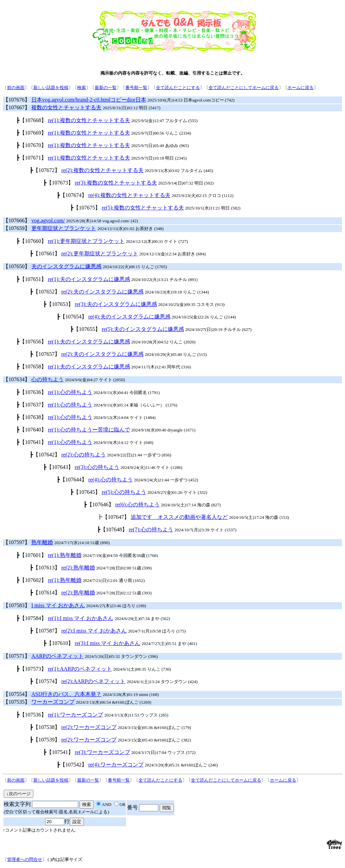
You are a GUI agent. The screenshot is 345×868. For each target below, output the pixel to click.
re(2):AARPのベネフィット (93, 681)
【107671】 (33, 158)
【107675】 (87, 208)
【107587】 (46, 631)
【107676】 (17, 100)
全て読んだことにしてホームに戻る (244, 88)
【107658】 (33, 367)
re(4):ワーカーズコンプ (116, 765)
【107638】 (33, 417)
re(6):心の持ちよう (137, 505)
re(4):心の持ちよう (111, 480)
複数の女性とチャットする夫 (66, 107)
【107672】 (46, 170)
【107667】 (17, 107)
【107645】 (87, 492)
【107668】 (33, 120)
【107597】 (17, 542)
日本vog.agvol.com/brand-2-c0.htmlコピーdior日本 (89, 100)
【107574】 (46, 681)
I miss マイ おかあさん (58, 605)
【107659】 (17, 228)
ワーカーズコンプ (53, 702)
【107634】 (17, 379)
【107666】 (17, 220)
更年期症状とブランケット (64, 228)
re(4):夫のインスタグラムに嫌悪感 (129, 317)
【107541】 (60, 752)
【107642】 (46, 455)
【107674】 (73, 195)
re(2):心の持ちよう (84, 455)
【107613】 (46, 568)
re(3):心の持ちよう (97, 467)
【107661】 (46, 254)
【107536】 (33, 715)
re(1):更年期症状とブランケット (86, 241)
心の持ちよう (48, 379)
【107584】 (33, 618)
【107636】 (33, 392)
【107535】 (17, 702)
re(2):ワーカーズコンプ (89, 727)
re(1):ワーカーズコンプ (75, 715)
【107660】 (33, 241)
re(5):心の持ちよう (124, 492)
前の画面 (16, 88)
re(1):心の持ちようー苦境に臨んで (89, 430)
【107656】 (33, 342)
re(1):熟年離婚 (65, 555)
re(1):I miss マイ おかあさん (81, 618)
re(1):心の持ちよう (70, 392)
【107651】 (33, 279)
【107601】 (33, 555)
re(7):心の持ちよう (151, 529)
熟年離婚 (42, 542)
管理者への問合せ (25, 859)
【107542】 (73, 765)
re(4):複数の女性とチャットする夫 (129, 195)
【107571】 (17, 656)
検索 (82, 88)
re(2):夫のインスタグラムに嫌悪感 (102, 292)
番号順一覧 (136, 88)
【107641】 (33, 442)
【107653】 (60, 304)
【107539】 (46, 740)
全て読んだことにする (178, 88)
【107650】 (17, 266)
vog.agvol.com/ (48, 220)
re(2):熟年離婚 (78, 568)
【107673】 (60, 183)
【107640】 (33, 430)
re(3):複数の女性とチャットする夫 (116, 183)
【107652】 (46, 292)
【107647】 (116, 517)
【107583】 (17, 605)
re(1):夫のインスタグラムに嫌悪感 (89, 279)
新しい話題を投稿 (51, 88)
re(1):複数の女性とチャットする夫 (89, 120)
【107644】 (73, 480)
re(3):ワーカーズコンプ (102, 752)
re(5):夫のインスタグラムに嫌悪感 (143, 329)
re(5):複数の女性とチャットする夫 (143, 208)
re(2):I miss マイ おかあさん (94, 631)
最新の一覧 (106, 88)
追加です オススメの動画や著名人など (179, 517)
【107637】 (33, 405)
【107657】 (46, 354)
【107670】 (33, 145)
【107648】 (114, 529)
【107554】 (17, 694)
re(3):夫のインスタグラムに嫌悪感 (116, 304)
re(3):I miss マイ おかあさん (107, 643)
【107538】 (46, 727)
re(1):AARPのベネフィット (80, 669)
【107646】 (100, 505)
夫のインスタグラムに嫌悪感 (66, 266)
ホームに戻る (301, 88)
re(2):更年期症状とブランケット (100, 254)
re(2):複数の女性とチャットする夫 (102, 170)
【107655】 (87, 329)
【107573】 (33, 669)
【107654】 (73, 317)
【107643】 (60, 467)
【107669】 (33, 133)
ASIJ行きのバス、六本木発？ (66, 694)
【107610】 (60, 643)
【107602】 (33, 580)
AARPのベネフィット (57, 656)
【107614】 (46, 593)
